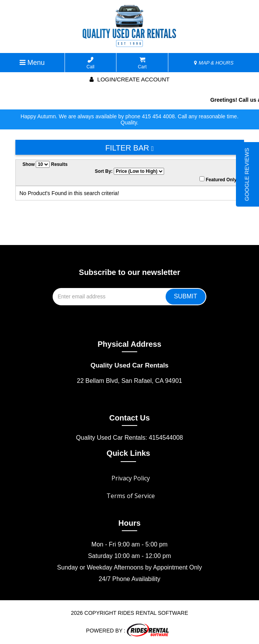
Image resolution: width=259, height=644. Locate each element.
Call (90, 63)
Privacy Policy (131, 478)
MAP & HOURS (214, 63)
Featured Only (218, 179)
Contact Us (129, 418)
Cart (142, 63)
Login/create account (129, 79)
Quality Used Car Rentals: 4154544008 (129, 438)
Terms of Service (131, 496)
